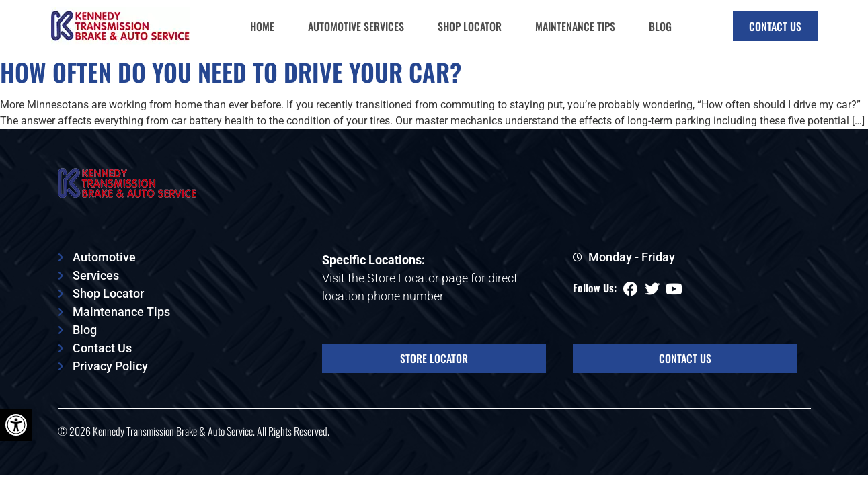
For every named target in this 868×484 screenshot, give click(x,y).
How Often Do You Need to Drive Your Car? (231, 72)
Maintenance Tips (575, 26)
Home (262, 26)
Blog (660, 26)
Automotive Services (356, 26)
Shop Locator (470, 26)
